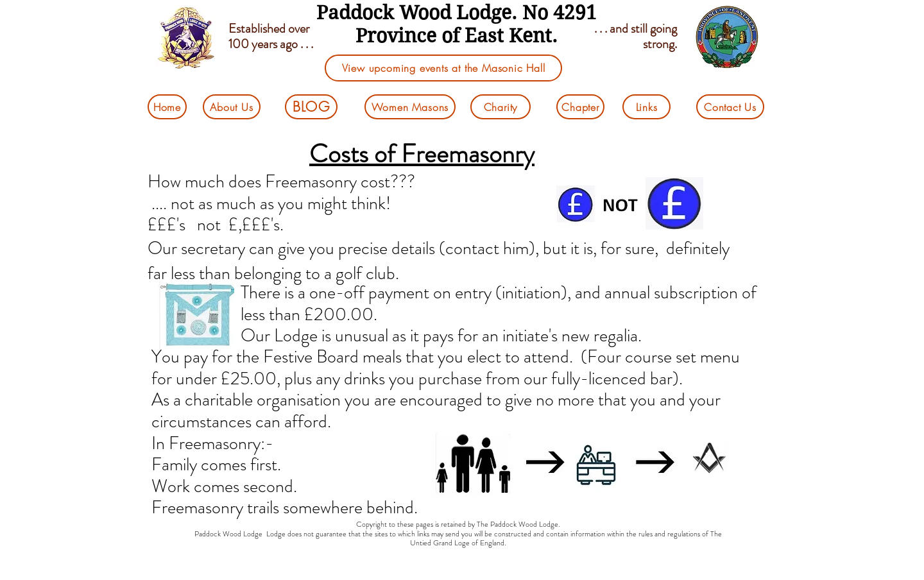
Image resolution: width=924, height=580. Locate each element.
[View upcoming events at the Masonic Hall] (443, 68)
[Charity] (501, 107)
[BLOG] (311, 107)
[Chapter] (580, 107)
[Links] (646, 107)
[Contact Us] (730, 107)
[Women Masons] (410, 107)
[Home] (167, 107)
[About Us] (232, 107)
